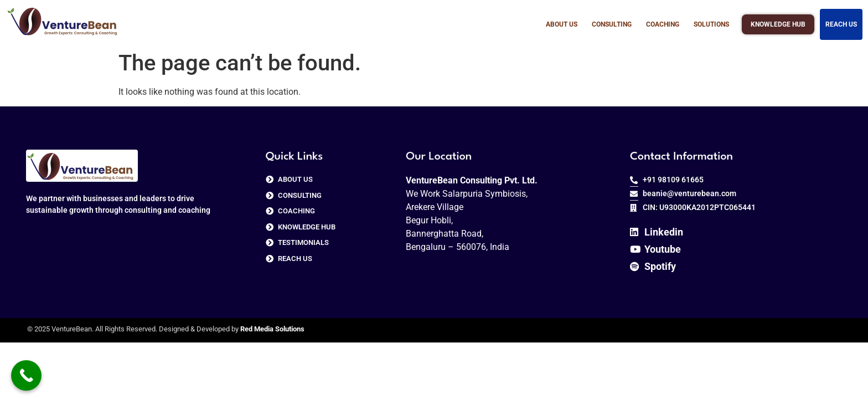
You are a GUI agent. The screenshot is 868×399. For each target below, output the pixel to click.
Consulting (612, 24)
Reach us (841, 24)
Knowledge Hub (778, 22)
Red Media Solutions (272, 329)
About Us (562, 24)
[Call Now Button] (26, 375)
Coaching (663, 24)
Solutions (711, 24)
